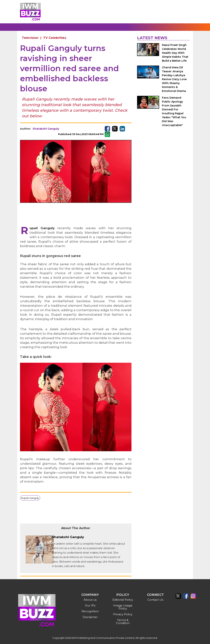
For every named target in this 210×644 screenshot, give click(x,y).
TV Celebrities (55, 38)
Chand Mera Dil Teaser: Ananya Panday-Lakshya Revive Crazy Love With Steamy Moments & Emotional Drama (174, 79)
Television (30, 38)
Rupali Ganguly (30, 498)
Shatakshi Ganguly (46, 129)
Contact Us (155, 600)
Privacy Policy (123, 614)
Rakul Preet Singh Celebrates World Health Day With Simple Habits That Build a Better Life (175, 53)
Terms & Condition (123, 621)
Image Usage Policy (123, 607)
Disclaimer (90, 617)
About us (90, 600)
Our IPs (90, 605)
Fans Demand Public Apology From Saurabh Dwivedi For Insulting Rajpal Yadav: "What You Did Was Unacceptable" (174, 111)
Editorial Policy (123, 600)
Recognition (90, 611)
